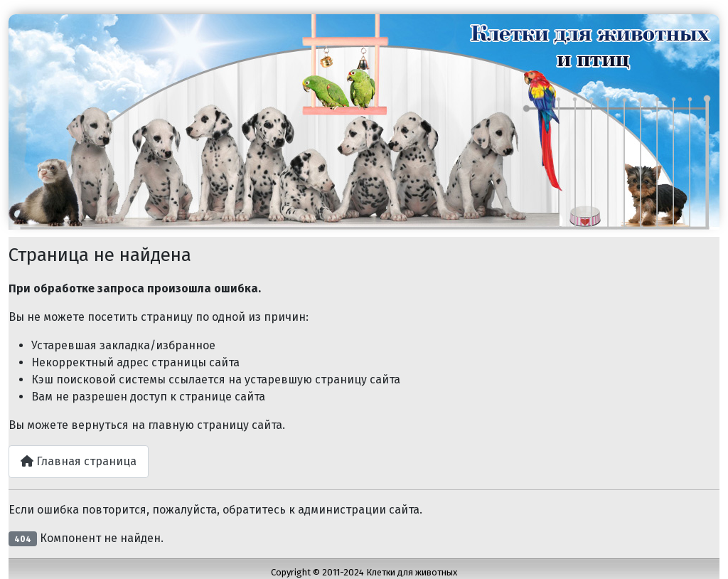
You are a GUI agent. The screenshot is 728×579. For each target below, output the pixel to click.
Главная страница (79, 461)
